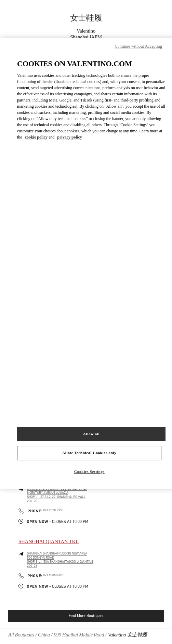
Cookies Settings (89, 472)
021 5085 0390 (53, 575)
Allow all (91, 434)
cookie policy (36, 138)
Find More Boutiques (86, 616)
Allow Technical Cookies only (89, 453)
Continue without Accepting (138, 46)
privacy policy (69, 138)
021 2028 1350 (53, 510)
